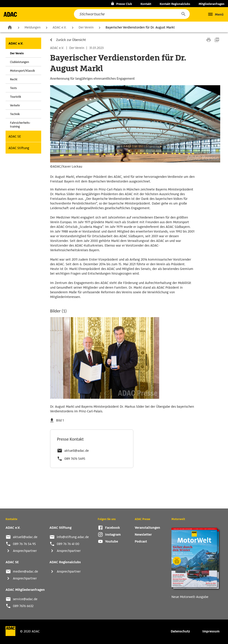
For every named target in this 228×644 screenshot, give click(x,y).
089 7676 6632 (23, 606)
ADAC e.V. (60, 27)
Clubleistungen (19, 62)
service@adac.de (25, 599)
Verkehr (15, 105)
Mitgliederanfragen (212, 4)
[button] (183, 14)
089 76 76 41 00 (68, 544)
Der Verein (86, 27)
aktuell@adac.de (77, 451)
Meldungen (33, 27)
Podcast (141, 541)
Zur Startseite (10, 27)
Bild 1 (60, 420)
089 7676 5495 (75, 459)
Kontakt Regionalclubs (175, 4)
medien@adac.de (25, 571)
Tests (13, 88)
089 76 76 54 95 (24, 544)
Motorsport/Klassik (22, 71)
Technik (15, 114)
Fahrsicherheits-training (20, 125)
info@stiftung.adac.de (73, 537)
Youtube (112, 541)
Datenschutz (180, 631)
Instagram (113, 535)
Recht (14, 79)
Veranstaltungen (147, 528)
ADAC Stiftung (19, 148)
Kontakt (146, 4)
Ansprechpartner (25, 551)
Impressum (211, 631)
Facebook (112, 528)
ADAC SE (15, 136)
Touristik (16, 97)
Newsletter (143, 535)
